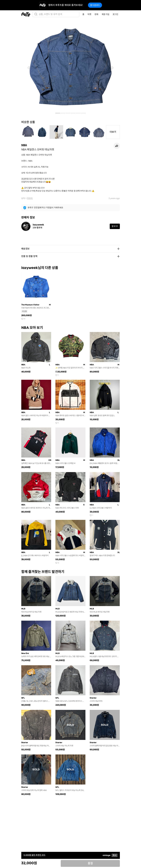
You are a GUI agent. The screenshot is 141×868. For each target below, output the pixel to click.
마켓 (89, 14)
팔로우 (115, 226)
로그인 (115, 14)
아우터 (30, 198)
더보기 (113, 132)
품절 (90, 863)
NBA (24, 145)
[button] (29, 68)
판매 (96, 14)
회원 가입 (105, 14)
